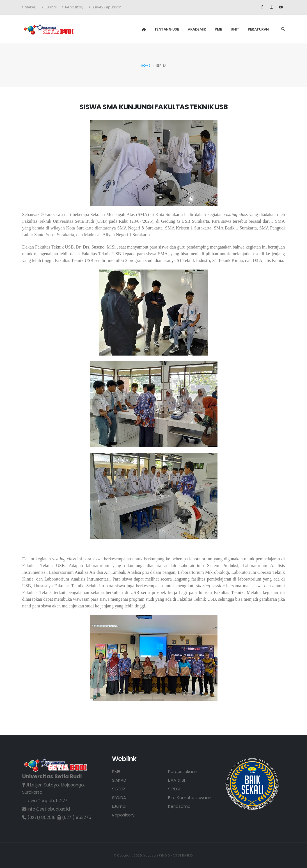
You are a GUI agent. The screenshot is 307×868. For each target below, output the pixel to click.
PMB (218, 29)
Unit (235, 29)
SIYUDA (119, 798)
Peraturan (258, 29)
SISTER (118, 789)
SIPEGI (174, 789)
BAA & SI (177, 780)
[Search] (283, 29)
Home (146, 66)
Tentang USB (167, 29)
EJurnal (49, 7)
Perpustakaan (183, 771)
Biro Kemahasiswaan (190, 798)
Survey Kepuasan (105, 7)
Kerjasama (179, 806)
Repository (73, 7)
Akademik (197, 29)
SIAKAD (29, 7)
